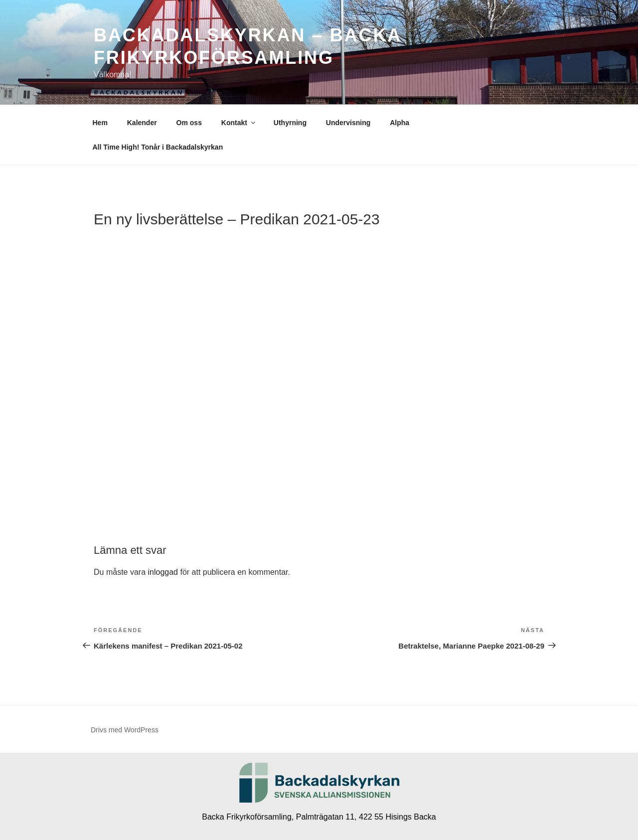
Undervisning (348, 123)
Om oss (189, 123)
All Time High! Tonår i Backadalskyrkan (158, 147)
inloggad (163, 572)
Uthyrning (290, 123)
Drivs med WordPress (125, 730)
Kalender (142, 123)
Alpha (399, 123)
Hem (100, 123)
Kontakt (239, 123)
